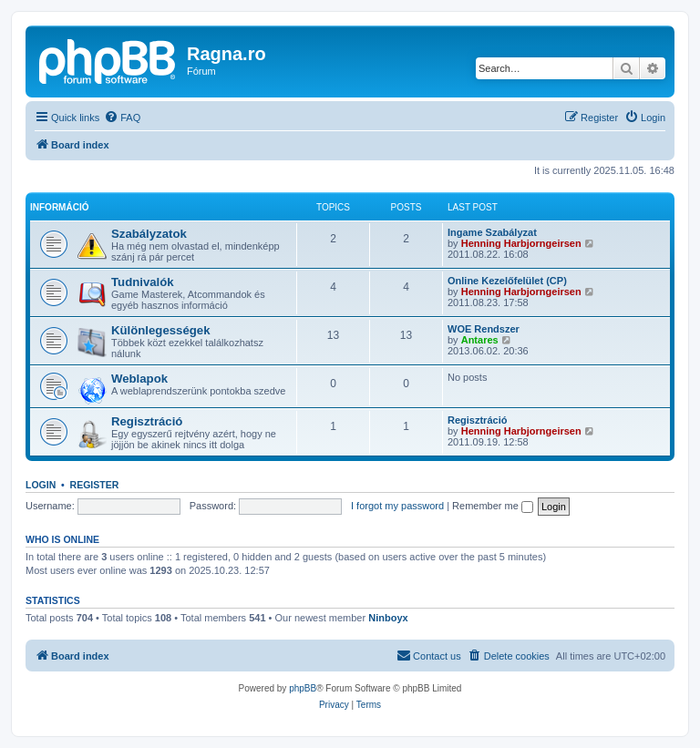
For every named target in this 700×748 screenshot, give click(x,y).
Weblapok (139, 379)
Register (95, 485)
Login (41, 485)
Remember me (493, 506)
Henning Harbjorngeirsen (521, 243)
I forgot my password (397, 506)
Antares (480, 340)
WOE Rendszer (484, 329)
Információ (59, 207)
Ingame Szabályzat (492, 232)
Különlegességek (160, 330)
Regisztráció (147, 421)
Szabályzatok (149, 234)
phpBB (303, 688)
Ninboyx (388, 618)
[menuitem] (122, 118)
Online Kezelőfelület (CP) (507, 281)
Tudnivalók (143, 282)
